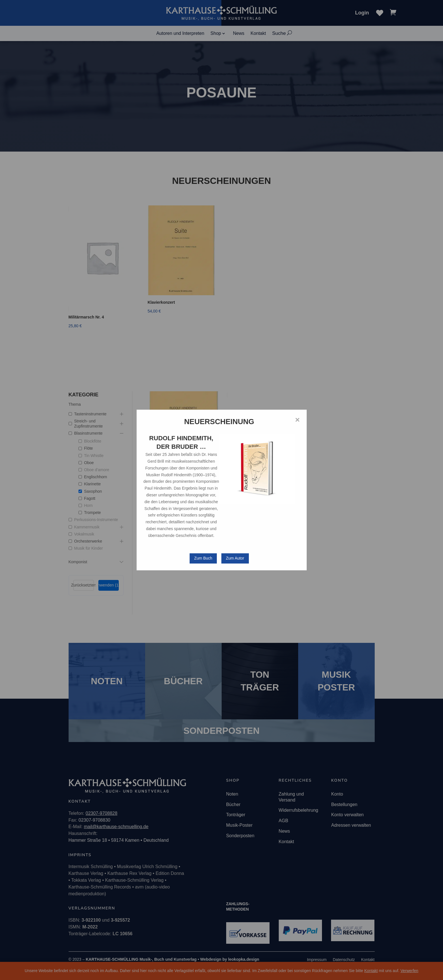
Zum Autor (235, 558)
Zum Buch (203, 558)
